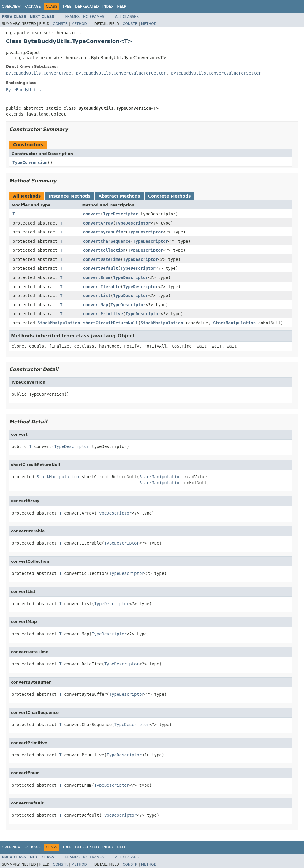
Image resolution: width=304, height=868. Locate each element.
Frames (73, 17)
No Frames (94, 17)
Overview (11, 7)
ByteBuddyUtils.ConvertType (38, 73)
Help (122, 7)
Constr (60, 24)
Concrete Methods (170, 196)
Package (33, 7)
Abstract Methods (119, 196)
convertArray (98, 223)
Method (79, 24)
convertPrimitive (103, 314)
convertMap (96, 305)
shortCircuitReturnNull (111, 323)
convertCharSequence (107, 241)
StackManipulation (59, 323)
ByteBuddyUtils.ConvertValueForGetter (121, 73)
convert (92, 214)
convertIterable (102, 287)
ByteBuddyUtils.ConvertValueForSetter (216, 73)
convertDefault (101, 268)
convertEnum (97, 277)
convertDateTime (102, 259)
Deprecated (87, 7)
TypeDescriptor (121, 214)
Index (108, 7)
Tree (67, 7)
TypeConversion (30, 162)
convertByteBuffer (104, 232)
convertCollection (104, 250)
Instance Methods (69, 196)
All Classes (127, 17)
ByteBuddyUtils (23, 90)
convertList (97, 296)
